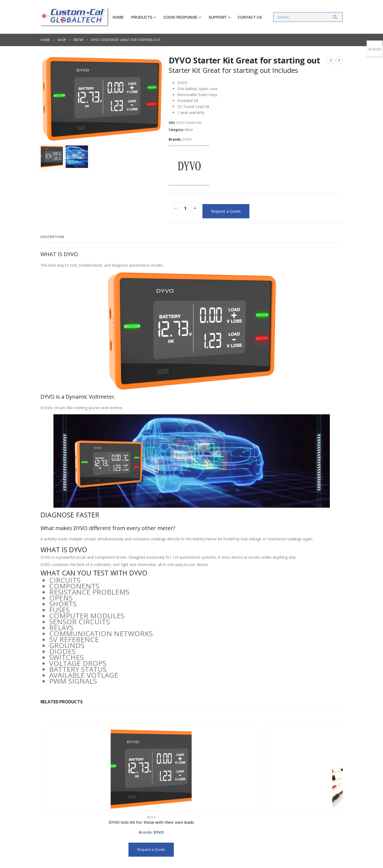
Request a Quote (226, 211)
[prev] (331, 60)
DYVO (187, 139)
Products (142, 17)
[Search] (335, 17)
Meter (189, 130)
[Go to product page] (71, 755)
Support (217, 17)
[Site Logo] (74, 17)
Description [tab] (52, 237)
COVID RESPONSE (180, 17)
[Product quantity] (185, 208)
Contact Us (250, 17)
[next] (339, 60)
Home (118, 17)
